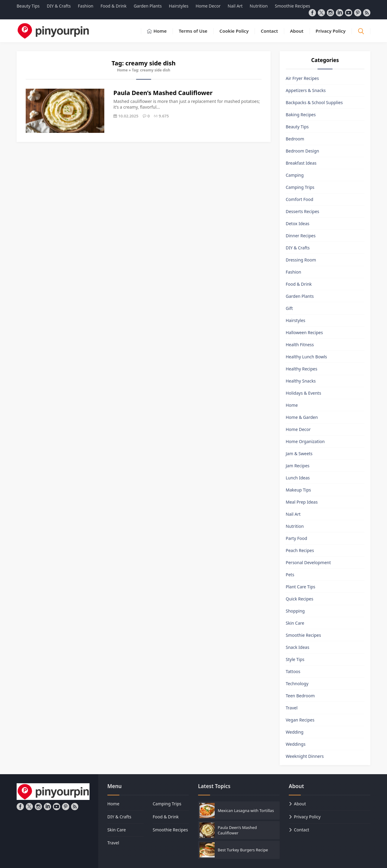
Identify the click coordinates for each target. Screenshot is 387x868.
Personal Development (308, 562)
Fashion (293, 272)
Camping (295, 175)
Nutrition (295, 526)
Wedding (295, 732)
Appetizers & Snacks (306, 90)
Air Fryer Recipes (302, 78)
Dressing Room (301, 260)
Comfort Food (299, 199)
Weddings (296, 744)
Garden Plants (300, 296)
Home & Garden (302, 417)
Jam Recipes (298, 466)
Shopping (295, 611)
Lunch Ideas (298, 478)
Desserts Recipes (302, 211)
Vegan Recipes (300, 720)
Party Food (296, 538)
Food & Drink (299, 284)
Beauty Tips (297, 127)
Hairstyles (296, 320)
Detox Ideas (298, 224)
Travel (292, 708)
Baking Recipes (301, 115)
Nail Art (293, 514)
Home (122, 70)
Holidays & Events (303, 393)
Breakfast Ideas (301, 163)
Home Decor (298, 429)
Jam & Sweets (299, 454)
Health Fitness (300, 345)
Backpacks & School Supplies (314, 102)
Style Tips (295, 659)
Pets (290, 575)
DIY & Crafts (298, 248)
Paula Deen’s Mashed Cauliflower (163, 93)
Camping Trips (300, 187)
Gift (289, 308)
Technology (297, 684)
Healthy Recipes (301, 369)
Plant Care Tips (301, 587)
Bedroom (295, 139)
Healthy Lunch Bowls (306, 357)
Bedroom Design (302, 151)
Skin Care (295, 623)
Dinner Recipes (301, 236)
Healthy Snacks (301, 381)
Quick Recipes (299, 599)
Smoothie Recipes (303, 635)
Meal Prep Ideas (302, 502)
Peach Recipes (300, 550)
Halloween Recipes (304, 332)
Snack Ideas (298, 647)
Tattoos (293, 671)
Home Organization (305, 441)
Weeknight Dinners (305, 756)
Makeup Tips (298, 490)
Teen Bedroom (300, 696)
